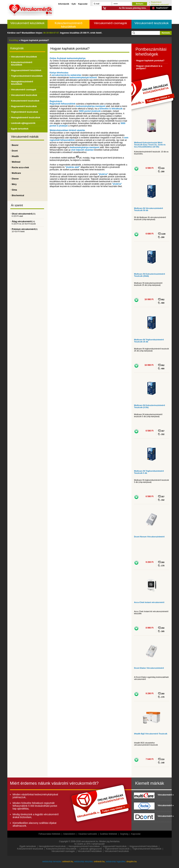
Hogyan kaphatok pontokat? (150, 61)
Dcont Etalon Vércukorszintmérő (149, 668)
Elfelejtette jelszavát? (160, 4)
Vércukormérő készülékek (27, 23)
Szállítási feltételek (108, 834)
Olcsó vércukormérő (22, 214)
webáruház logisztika (115, 862)
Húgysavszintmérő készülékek (26, 70)
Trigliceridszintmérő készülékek (27, 76)
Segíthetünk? (162, 8)
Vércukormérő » (164, 795)
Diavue (15, 179)
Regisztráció (156, 2)
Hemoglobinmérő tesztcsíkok (26, 118)
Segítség (124, 834)
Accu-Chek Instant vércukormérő (149, 602)
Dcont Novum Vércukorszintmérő (149, 537)
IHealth (15, 156)
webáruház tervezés (52, 862)
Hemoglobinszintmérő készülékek (22, 83)
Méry (14, 184)
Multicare (16, 173)
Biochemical (18, 195)
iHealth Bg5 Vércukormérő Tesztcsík (151, 734)
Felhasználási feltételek (50, 834)
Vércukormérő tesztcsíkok (152, 23)
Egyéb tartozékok (20, 129)
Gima (14, 190)
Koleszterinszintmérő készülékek (69, 25)
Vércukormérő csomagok (111, 23)
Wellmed (16, 162)
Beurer (15, 145)
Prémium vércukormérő (24, 229)
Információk (64, 4)
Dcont (15, 151)
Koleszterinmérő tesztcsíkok (25, 101)
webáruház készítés (83, 862)
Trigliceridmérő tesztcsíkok (25, 112)
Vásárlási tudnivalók (88, 834)
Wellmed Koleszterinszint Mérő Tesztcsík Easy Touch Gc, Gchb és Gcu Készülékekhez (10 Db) (150, 145)
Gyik (74, 4)
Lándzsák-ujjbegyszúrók (23, 123)
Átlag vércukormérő (22, 221)
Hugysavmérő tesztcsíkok (24, 106)
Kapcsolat (83, 4)
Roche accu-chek (20, 168)
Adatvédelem (69, 834)
